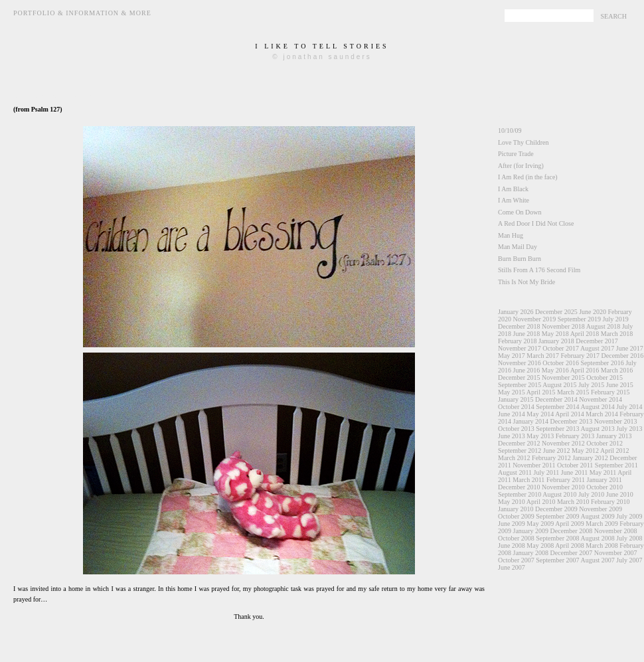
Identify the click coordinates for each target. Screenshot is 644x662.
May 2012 (585, 451)
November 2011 (534, 465)
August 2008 (597, 538)
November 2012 (563, 443)
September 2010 (520, 494)
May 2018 (555, 334)
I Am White (514, 200)
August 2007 (597, 560)
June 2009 (512, 524)
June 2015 (620, 385)
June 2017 (630, 348)
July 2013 (629, 429)
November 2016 (520, 363)
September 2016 (602, 363)
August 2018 (603, 326)
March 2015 (573, 392)
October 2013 (516, 429)
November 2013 (616, 421)
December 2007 (572, 553)
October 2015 (604, 377)
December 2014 (556, 399)
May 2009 (540, 524)
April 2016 (585, 370)
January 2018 (556, 341)
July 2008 (629, 538)
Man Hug (511, 235)
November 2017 (520, 348)
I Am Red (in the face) (528, 177)
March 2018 (617, 334)
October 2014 (516, 407)
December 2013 (572, 421)
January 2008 (531, 553)
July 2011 (547, 472)
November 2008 (616, 531)
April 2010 (541, 502)
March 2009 (602, 524)
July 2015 (591, 385)
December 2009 (556, 509)
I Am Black (513, 189)
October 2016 (561, 363)
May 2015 (512, 392)
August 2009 (597, 516)
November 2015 (563, 377)
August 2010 (559, 494)
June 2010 (620, 494)
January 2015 (516, 399)
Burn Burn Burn (520, 259)
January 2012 (590, 458)
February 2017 (580, 356)
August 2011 (515, 472)
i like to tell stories (322, 46)
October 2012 (604, 443)
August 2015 (559, 385)
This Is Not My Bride (526, 282)
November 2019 (535, 319)
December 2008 (572, 531)
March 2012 (514, 458)
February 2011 (566, 480)
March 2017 (543, 356)
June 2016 (527, 370)
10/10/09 (510, 130)
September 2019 (579, 319)
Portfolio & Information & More (82, 13)
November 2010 (563, 487)
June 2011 (574, 472)
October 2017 (561, 348)
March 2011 (528, 480)
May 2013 (540, 436)
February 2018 (518, 341)
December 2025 (556, 312)
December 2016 (623, 356)
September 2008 (557, 538)
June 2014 (512, 414)
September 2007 (557, 560)
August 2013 (597, 429)
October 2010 (604, 487)
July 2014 (629, 407)
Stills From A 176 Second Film (539, 270)
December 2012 (519, 443)
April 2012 (615, 451)
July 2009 (629, 516)
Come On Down (520, 212)
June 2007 (512, 567)
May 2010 (512, 502)
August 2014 (597, 407)
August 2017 (597, 348)
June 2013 (512, 436)
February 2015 (610, 392)
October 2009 (516, 516)
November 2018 (563, 326)
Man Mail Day (518, 247)
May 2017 (512, 356)
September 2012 (520, 451)
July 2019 (615, 319)
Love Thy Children (523, 142)
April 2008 (570, 545)
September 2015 (520, 385)
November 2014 (601, 399)
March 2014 (602, 414)
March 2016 (617, 370)
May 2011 (603, 472)
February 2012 (551, 458)
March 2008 (602, 545)
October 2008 (516, 538)
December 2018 (519, 326)
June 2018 (527, 334)
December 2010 (519, 487)
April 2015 (541, 392)
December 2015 (519, 377)
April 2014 (570, 414)
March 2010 (573, 502)
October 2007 (516, 560)
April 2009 (570, 524)
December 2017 (597, 341)
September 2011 (616, 465)
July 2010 (591, 494)
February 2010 (610, 502)
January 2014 (531, 421)
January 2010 (516, 509)
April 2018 (585, 334)
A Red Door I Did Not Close (536, 223)
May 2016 (555, 370)
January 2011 (604, 480)
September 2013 (557, 429)
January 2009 (531, 531)
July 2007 (629, 560)
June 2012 (557, 451)
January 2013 (614, 436)
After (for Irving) (521, 166)
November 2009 (601, 509)
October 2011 (575, 465)
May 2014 (540, 414)
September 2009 (557, 516)
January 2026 (516, 312)
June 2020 (593, 312)
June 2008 (512, 545)
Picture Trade (516, 154)
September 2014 (557, 407)
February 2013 (575, 436)
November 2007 (616, 553)
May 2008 (540, 545)
